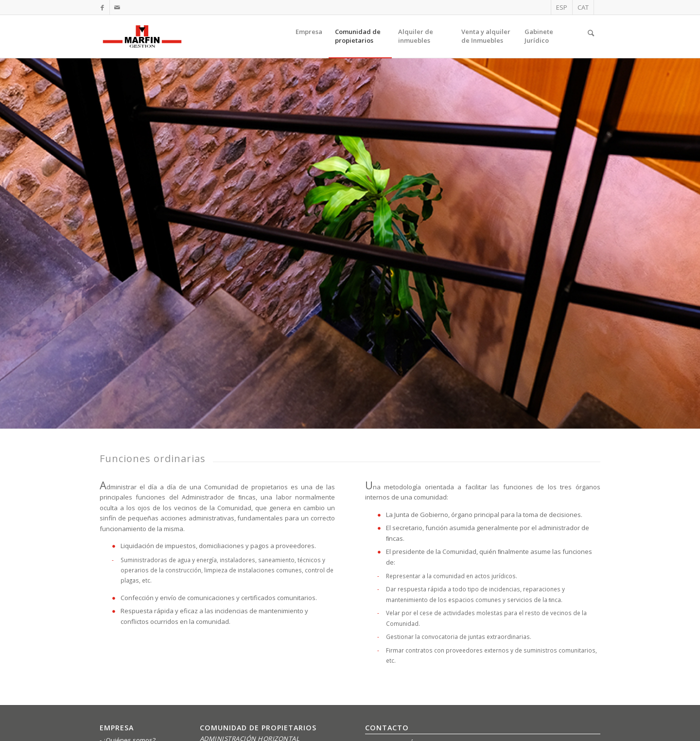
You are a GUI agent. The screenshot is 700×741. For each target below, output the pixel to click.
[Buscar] (591, 36)
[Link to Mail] (117, 7)
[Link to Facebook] (102, 7)
